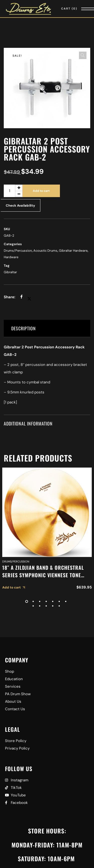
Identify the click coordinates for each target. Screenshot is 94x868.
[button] (83, 55)
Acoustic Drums (45, 251)
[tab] (47, 328)
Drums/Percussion (18, 251)
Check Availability (20, 205)
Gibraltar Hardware (73, 251)
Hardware (11, 257)
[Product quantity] (13, 191)
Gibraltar (10, 272)
